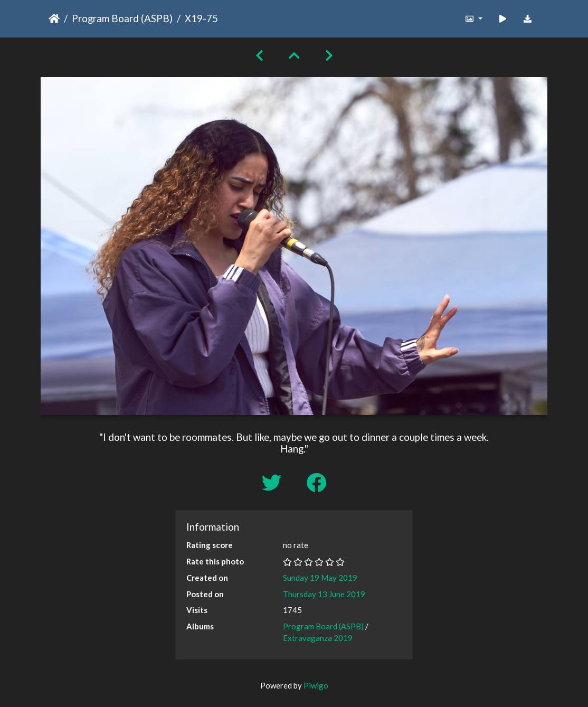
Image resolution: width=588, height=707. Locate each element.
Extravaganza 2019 (318, 638)
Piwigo (316, 685)
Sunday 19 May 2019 (320, 578)
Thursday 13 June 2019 (324, 594)
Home (54, 18)
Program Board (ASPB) (122, 18)
